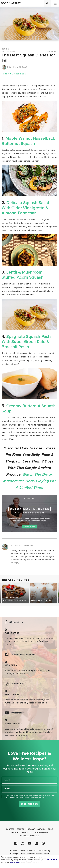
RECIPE (5, 49)
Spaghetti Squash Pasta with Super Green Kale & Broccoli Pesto (27, 342)
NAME (7, 780)
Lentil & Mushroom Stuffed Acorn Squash (23, 275)
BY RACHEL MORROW (22, 545)
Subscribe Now (29, 804)
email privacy (15, 797)
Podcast (31, 829)
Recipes (20, 829)
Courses (10, 829)
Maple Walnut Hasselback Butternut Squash (28, 141)
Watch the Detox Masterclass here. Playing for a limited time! (29, 481)
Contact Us (27, 833)
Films (51, 829)
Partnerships (41, 833)
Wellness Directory (29, 836)
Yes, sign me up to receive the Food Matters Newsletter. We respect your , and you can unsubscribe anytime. (31, 796)
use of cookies (16, 862)
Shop (15, 833)
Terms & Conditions (28, 851)
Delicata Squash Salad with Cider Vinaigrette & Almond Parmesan (25, 208)
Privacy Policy (45, 851)
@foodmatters (16, 622)
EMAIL (7, 789)
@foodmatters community (23, 655)
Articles (41, 829)
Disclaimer (13, 851)
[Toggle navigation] (55, 3)
